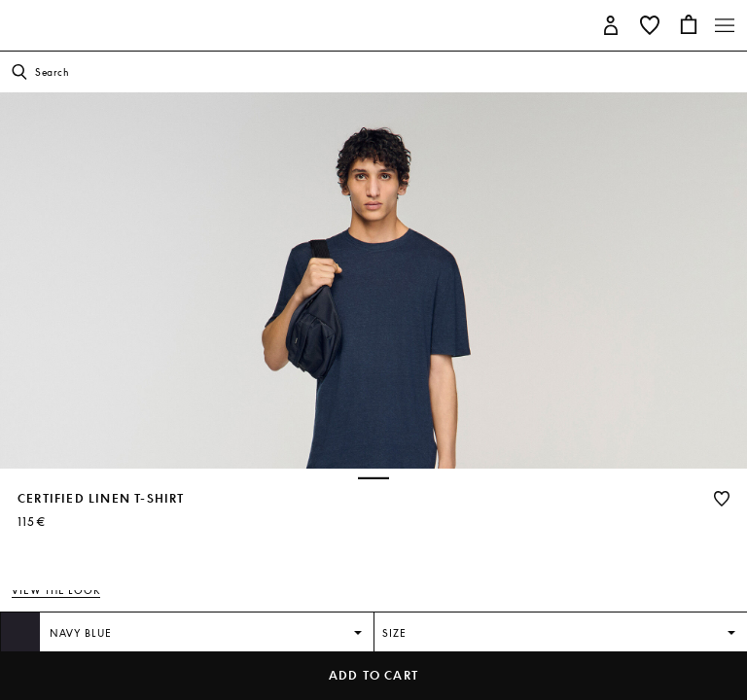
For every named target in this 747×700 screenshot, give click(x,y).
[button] (611, 24)
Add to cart (373, 675)
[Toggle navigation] (725, 25)
